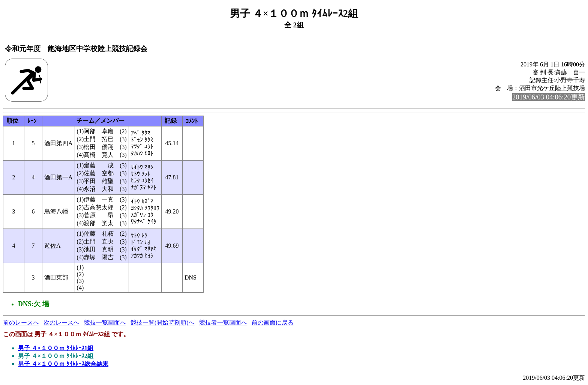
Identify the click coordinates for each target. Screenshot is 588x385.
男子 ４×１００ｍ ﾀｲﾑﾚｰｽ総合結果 (63, 364)
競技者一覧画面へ (223, 323)
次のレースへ (61, 323)
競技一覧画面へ (105, 323)
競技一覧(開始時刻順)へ (163, 323)
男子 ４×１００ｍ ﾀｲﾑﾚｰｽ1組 (56, 348)
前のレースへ (21, 323)
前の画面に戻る (273, 323)
